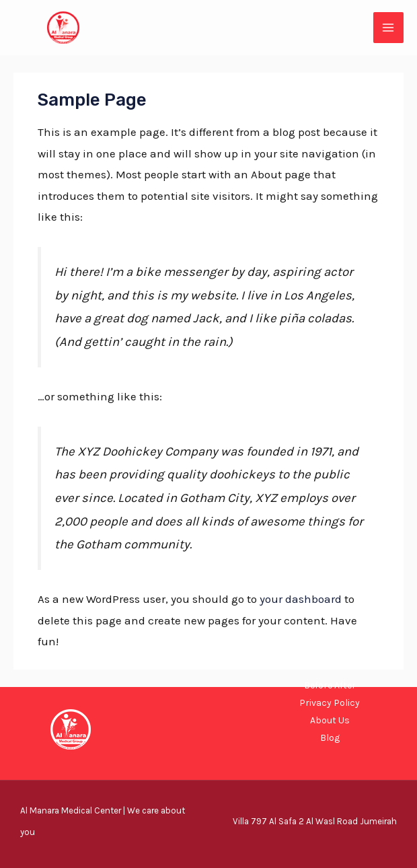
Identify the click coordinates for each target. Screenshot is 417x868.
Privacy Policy (330, 703)
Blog (330, 738)
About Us (330, 720)
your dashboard (301, 599)
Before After (330, 685)
